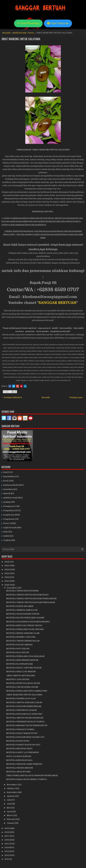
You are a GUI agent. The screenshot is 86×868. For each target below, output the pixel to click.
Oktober (11, 788)
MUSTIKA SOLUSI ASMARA (19, 645)
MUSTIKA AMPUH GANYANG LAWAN (24, 702)
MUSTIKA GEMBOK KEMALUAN (22, 610)
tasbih (6, 536)
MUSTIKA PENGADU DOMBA (20, 729)
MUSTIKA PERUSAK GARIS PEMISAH (24, 764)
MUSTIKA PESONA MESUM (20, 768)
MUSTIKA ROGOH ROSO (18, 741)
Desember (12, 588)
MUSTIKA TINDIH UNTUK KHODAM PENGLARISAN (31, 599)
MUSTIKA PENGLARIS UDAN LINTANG (25, 629)
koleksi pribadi (10, 485)
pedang (7, 502)
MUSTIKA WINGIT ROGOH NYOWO (23, 745)
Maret (10, 815)
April (9, 812)
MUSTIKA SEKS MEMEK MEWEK (22, 660)
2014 (7, 847)
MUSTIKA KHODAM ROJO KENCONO (24, 714)
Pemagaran (9, 506)
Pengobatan (9, 519)
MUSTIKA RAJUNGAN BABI (20, 664)
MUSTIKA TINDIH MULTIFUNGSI (22, 591)
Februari (11, 819)
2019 (7, 828)
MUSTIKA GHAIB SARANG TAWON (23, 614)
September (12, 792)
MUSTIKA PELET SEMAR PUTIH (22, 733)
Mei (9, 808)
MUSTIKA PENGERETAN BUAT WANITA (25, 722)
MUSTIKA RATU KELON (18, 649)
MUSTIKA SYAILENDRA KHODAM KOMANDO (28, 622)
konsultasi (8, 489)
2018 (7, 832)
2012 (7, 855)
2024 (7, 570)
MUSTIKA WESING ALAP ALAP (21, 698)
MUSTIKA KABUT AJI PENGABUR (22, 752)
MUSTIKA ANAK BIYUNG (18, 772)
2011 (7, 859)
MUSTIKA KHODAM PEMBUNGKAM (24, 706)
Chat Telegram (58, 23)
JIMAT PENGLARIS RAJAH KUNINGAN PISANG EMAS (32, 775)
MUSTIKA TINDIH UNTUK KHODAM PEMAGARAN (31, 602)
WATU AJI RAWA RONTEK (19, 756)
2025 (7, 566)
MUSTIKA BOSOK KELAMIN (20, 606)
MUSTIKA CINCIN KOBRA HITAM (22, 687)
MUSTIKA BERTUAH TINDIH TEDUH (24, 625)
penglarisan (9, 515)
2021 (7, 581)
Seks (6, 532)
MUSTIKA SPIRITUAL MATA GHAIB (23, 683)
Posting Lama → (77, 397)
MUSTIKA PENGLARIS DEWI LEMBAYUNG (27, 691)
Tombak (7, 540)
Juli (9, 800)
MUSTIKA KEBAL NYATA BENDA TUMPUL (27, 779)
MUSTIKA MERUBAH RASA (19, 760)
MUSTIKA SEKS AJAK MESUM (21, 672)
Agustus (11, 796)
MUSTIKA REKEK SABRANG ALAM (23, 633)
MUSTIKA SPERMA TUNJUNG (21, 637)
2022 (7, 577)
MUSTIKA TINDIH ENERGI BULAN (23, 641)
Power (31, 33)
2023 (7, 573)
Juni (9, 804)
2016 (7, 840)
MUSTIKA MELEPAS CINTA (19, 749)
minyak (7, 493)
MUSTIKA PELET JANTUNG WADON (24, 668)
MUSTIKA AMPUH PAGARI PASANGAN (25, 718)
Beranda (6, 33)
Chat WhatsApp (28, 23)
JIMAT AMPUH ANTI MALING (21, 676)
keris (6, 481)
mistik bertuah (19, 33)
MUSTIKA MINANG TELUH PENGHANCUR (27, 725)
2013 (7, 851)
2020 (7, 585)
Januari (11, 823)
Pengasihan (9, 510)
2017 (7, 836)
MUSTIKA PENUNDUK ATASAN (21, 710)
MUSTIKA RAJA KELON (18, 652)
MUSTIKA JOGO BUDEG (18, 679)
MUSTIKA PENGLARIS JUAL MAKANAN (25, 656)
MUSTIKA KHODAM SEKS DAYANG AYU (25, 737)
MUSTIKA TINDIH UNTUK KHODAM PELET (27, 595)
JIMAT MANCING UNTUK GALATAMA (21, 39)
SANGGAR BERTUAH (58, 303)
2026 (7, 562)
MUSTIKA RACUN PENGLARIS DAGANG (25, 618)
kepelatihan (9, 476)
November (12, 785)
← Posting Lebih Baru (12, 397)
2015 (7, 844)
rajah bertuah (10, 528)
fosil (5, 472)
